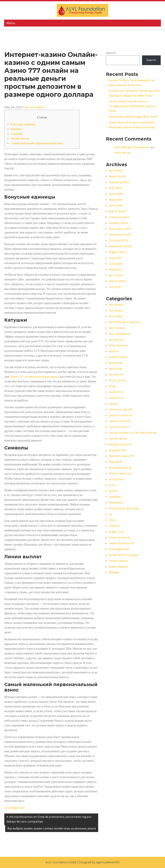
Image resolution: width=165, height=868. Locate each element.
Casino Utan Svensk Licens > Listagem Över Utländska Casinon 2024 (132, 106)
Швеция (114, 572)
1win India (115, 316)
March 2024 (117, 211)
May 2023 (116, 270)
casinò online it (119, 427)
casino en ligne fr (121, 409)
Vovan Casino (118, 561)
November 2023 (120, 235)
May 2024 (115, 200)
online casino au (120, 473)
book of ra (116, 392)
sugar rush (116, 532)
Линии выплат (20, 138)
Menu (11, 23)
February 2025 (119, 182)
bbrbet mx (116, 375)
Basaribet (116, 369)
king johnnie (117, 450)
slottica (114, 526)
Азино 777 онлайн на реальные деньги (35, 377)
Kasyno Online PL (121, 444)
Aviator (114, 351)
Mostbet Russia (120, 468)
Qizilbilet (115, 497)
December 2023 (120, 229)
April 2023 (116, 275)
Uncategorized (14, 808)
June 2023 (116, 264)
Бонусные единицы (23, 124)
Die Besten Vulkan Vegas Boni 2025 (133, 117)
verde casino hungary (124, 555)
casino (113, 404)
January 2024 (118, 223)
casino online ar (120, 421)
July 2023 (115, 258)
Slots (112, 520)
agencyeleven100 (108, 862)
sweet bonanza (119, 537)
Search (111, 53)
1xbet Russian (118, 345)
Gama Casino (118, 439)
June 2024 (116, 194)
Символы (17, 134)
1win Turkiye (117, 328)
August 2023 (118, 252)
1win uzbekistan (120, 334)
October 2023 (118, 240)
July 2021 (115, 287)
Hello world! (122, 153)
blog (112, 386)
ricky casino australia (124, 508)
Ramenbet (116, 503)
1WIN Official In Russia (124, 322)
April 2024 (116, 206)
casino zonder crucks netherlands (133, 433)
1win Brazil (116, 310)
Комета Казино (118, 567)
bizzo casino (117, 380)
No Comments (35, 107)
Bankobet (116, 363)
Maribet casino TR (121, 456)
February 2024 (119, 217)
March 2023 (117, 281)
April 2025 (116, 171)
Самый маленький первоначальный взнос (37, 143)
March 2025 (117, 176)
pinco (113, 485)
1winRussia (116, 340)
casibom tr (116, 398)
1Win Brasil (116, 305)
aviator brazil (118, 357)
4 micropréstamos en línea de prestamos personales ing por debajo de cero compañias (49, 819)
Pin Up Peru (117, 479)
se (110, 514)
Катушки (16, 129)
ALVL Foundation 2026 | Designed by (71, 862)
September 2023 (120, 246)
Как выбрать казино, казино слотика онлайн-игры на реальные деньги (52, 828)
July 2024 (115, 188)
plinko (113, 491)
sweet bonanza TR (121, 543)
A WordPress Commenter (132, 147)
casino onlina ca (120, 415)
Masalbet (115, 462)
